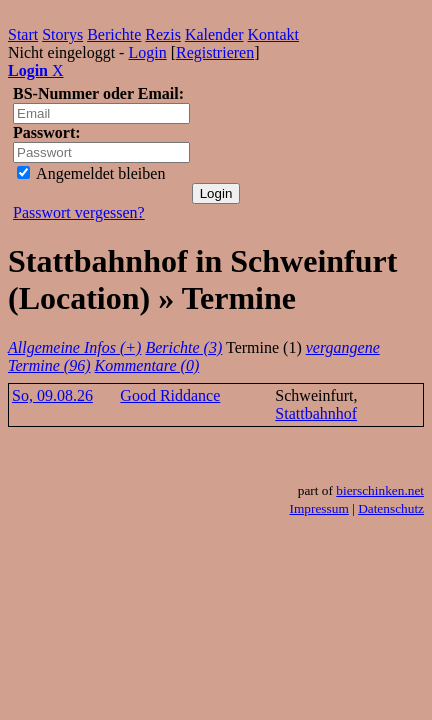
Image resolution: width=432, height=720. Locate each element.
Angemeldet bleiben (91, 173)
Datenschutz (391, 508)
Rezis (163, 34)
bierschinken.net (380, 490)
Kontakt (274, 34)
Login (147, 52)
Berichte (114, 34)
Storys (62, 34)
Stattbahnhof (316, 413)
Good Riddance (170, 395)
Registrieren (215, 52)
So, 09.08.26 (52, 395)
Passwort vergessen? (79, 212)
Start (23, 34)
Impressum (319, 508)
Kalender (214, 34)
